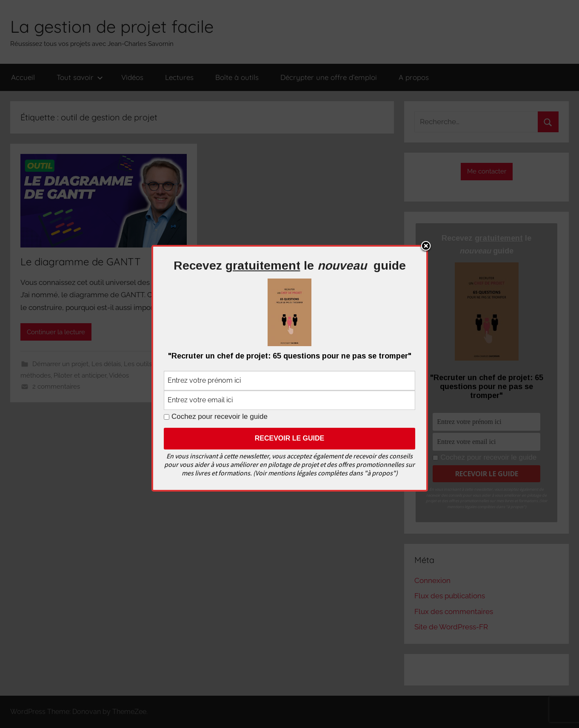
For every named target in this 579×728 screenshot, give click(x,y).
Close (426, 247)
